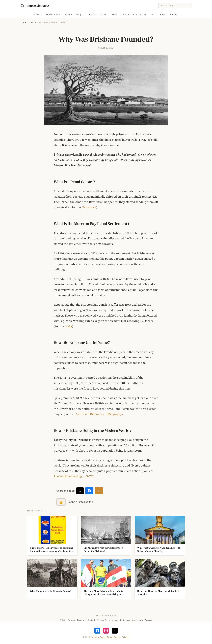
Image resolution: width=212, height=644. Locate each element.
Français (81, 620)
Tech (153, 15)
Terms (117, 637)
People (80, 15)
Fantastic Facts (98, 637)
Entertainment (53, 15)
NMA (69, 326)
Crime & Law (140, 15)
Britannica (89, 207)
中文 (111, 620)
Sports (104, 15)
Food (162, 15)
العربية (118, 620)
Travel (126, 15)
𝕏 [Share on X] (80, 491)
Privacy (126, 637)
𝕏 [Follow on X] (115, 630)
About (110, 637)
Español (71, 620)
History (68, 15)
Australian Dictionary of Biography (99, 414)
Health (115, 15)
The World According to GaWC (74, 476)
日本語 (62, 620)
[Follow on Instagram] (106, 631)
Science (37, 15)
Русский (149, 620)
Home (23, 22)
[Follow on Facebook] (97, 631)
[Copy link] (99, 491)
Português (102, 620)
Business (174, 15)
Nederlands (137, 620)
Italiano (126, 620)
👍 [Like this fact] (61, 502)
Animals (92, 15)
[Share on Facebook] (89, 491)
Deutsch (91, 620)
